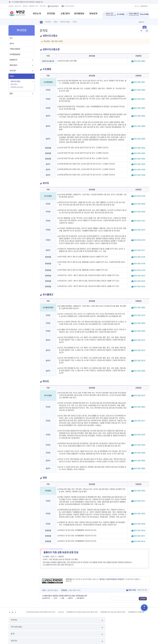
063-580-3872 (139, 230)
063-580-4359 (139, 164)
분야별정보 (79, 14)
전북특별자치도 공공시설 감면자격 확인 (113, 612)
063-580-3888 (139, 453)
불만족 (71, 598)
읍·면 (97, 620)
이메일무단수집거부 (23, 627)
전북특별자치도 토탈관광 (136, 612)
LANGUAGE (144, 6)
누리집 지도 (12, 627)
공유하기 (141, 31)
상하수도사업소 (16, 81)
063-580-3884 (139, 461)
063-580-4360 (139, 148)
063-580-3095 (139, 331)
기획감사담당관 (15, 49)
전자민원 (51, 14)
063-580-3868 (139, 126)
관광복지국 (13, 60)
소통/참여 (65, 14)
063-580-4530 (139, 514)
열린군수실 (18, 6)
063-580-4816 (139, 541)
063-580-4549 (139, 524)
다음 (16, 612)
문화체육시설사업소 (17, 87)
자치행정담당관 (15, 54)
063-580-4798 (139, 196)
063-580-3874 (139, 240)
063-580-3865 (139, 116)
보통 (63, 598)
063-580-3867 (139, 99)
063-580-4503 (139, 491)
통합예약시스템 (34, 6)
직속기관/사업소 (61, 620)
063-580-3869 (139, 323)
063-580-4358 (139, 170)
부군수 (12, 44)
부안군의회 (43, 6)
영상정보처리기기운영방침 (52, 627)
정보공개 (93, 14)
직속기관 (13, 71)
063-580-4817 (139, 536)
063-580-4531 (139, 501)
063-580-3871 (139, 250)
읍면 (11, 94)
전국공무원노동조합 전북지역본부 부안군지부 (41, 612)
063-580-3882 (139, 308)
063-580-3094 (139, 445)
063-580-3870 (139, 315)
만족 (56, 598)
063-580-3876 (139, 435)
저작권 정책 (65, 627)
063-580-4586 (139, 204)
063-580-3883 (139, 407)
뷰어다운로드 (86, 627)
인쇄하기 (147, 31)
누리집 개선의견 (75, 627)
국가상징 (95, 627)
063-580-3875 (139, 396)
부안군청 (11, 6)
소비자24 (61, 612)
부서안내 (25, 620)
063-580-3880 (139, 469)
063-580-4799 (139, 257)
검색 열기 (148, 22)
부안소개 (37, 14)
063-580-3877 (139, 421)
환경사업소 (14, 84)
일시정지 (12, 612)
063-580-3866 (139, 139)
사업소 (12, 76)
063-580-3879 (139, 361)
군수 (11, 38)
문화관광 (26, 6)
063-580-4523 (139, 276)
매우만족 (47, 598)
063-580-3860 (139, 61)
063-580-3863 (139, 90)
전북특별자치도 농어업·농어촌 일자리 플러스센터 (82, 612)
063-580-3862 (139, 108)
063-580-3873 (139, 340)
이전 (9, 612)
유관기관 (133, 620)
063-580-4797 (139, 221)
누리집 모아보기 (54, 6)
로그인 (135, 6)
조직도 (75, 22)
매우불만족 (81, 598)
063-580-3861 (139, 82)
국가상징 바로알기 (68, 6)
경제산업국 (13, 65)
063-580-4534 (139, 531)
